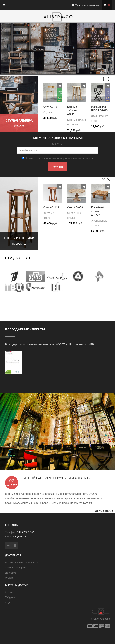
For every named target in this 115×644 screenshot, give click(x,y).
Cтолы (9, 592)
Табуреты (11, 597)
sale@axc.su (20, 537)
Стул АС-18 (50, 107)
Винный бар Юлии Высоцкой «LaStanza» (56, 478)
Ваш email (57, 144)
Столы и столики (19, 238)
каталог (19, 126)
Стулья (48, 112)
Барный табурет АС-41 (72, 111)
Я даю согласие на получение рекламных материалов (57, 158)
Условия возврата (16, 568)
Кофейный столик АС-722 (98, 211)
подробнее (19, 244)
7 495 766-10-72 (25, 532)
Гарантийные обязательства (22, 563)
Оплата (9, 578)
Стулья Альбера (19, 121)
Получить (57, 167)
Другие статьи (105, 511)
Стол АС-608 (75, 208)
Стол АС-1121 (52, 208)
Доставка (11, 573)
